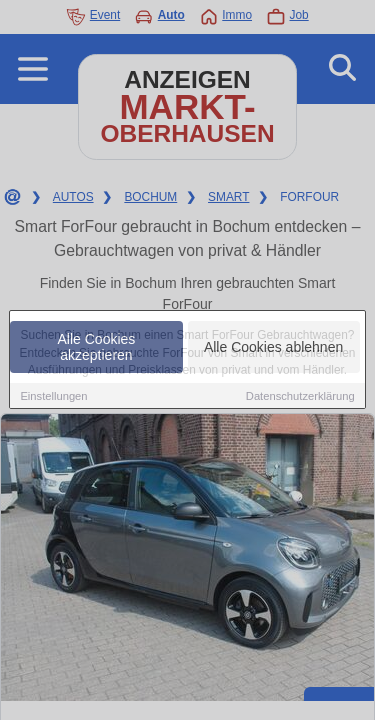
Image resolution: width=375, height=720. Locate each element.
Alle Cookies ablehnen (273, 348)
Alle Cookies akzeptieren (97, 348)
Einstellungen (53, 397)
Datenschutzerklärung (300, 397)
